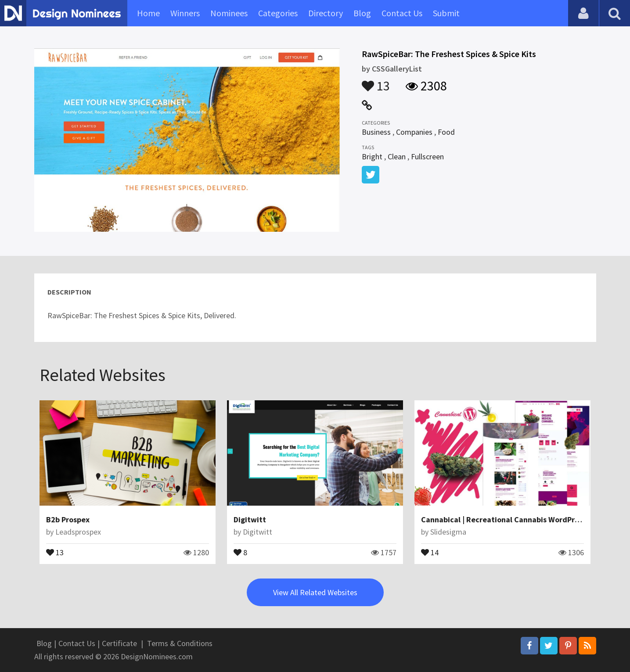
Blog (362, 13)
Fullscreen (427, 156)
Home (148, 13)
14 (430, 552)
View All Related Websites (315, 592)
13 (376, 82)
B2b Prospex (68, 519)
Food (446, 132)
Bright (372, 156)
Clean (397, 156)
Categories (278, 13)
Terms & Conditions (180, 643)
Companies (414, 132)
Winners (185, 13)
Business (376, 132)
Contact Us (402, 13)
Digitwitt (250, 519)
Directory (326, 13)
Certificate (119, 643)
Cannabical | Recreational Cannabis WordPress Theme (517, 519)
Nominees (229, 13)
